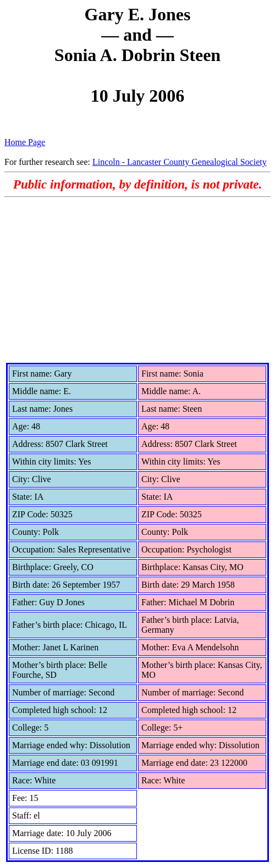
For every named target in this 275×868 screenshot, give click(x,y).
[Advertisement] (137, 280)
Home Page (25, 142)
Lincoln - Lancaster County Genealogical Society (180, 162)
